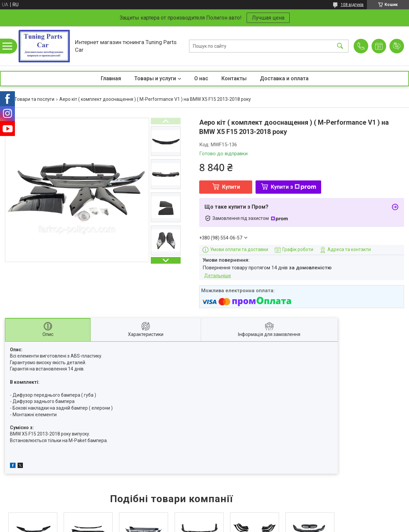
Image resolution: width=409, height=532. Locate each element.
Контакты (234, 78)
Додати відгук (397, 46)
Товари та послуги (34, 99)
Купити (231, 187)
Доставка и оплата (284, 78)
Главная (111, 78)
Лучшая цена (268, 18)
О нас (201, 78)
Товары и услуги (155, 78)
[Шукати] (340, 46)
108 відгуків (352, 5)
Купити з (293, 187)
